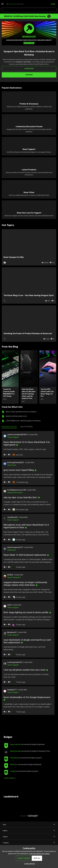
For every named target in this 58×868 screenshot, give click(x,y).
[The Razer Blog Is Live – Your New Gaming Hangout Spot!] (29, 285)
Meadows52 (12, 632)
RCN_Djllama (15, 758)
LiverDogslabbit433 (15, 662)
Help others (27, 427)
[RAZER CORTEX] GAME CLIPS (16, 416)
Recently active (9, 427)
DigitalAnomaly (15, 751)
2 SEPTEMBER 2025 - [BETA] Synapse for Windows (23, 421)
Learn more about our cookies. (39, 854)
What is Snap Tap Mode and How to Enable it (21, 412)
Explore (29, 831)
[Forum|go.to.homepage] (15, 4)
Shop (29, 824)
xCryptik (13, 771)
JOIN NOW (29, 75)
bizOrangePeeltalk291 (16, 462)
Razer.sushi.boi (15, 744)
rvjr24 (9, 605)
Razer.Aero (14, 764)
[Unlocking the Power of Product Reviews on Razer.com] (29, 324)
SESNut (10, 575)
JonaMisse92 (12, 517)
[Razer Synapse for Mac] (29, 247)
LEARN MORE (29, 69)
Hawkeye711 (12, 690)
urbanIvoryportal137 (15, 547)
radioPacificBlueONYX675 (17, 435)
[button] (29, 864)
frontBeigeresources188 (16, 490)
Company (29, 843)
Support (29, 837)
